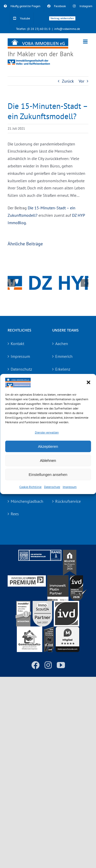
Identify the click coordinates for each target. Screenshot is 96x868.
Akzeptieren (48, 446)
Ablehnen (48, 460)
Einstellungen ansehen (48, 475)
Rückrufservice (68, 501)
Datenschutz (52, 487)
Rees (15, 514)
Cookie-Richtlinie (30, 487)
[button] (88, 382)
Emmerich (64, 356)
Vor (81, 81)
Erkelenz (63, 369)
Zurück (68, 81)
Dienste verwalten (47, 432)
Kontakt (17, 344)
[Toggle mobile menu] (86, 42)
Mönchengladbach (26, 501)
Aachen (62, 344)
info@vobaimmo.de (67, 29)
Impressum (70, 487)
